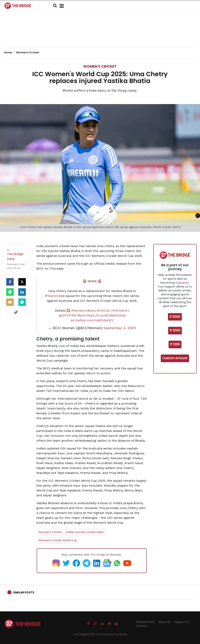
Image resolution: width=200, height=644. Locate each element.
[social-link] (16, 312)
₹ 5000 (175, 317)
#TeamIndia (54, 296)
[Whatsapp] (10, 292)
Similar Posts (24, 592)
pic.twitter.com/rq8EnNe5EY (92, 320)
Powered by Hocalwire (112, 634)
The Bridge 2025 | (85, 634)
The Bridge (98, 555)
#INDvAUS (120, 310)
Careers (142, 626)
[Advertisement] (100, 35)
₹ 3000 (175, 330)
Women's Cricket (100, 66)
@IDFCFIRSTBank (72, 315)
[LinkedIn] (22, 292)
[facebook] (10, 282)
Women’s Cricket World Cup (58, 540)
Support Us (182, 622)
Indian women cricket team (85, 532)
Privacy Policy (146, 622)
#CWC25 (103, 310)
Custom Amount (175, 358)
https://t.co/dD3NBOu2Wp (106, 315)
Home (9, 53)
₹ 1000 (175, 344)
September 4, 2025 (120, 328)
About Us (165, 622)
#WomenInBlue (83, 310)
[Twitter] (22, 282)
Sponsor (183, 283)
